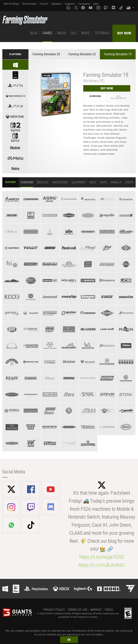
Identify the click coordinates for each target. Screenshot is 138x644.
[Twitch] (106, 8)
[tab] (12, 199)
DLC (74, 33)
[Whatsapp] (69, 8)
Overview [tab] (95, 96)
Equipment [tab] (79, 182)
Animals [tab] (116, 182)
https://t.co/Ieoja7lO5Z (102, 557)
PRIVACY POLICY (54, 610)
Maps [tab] (103, 182)
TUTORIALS (102, 33)
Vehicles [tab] (43, 182)
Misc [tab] (93, 182)
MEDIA (61, 33)
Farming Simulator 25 (46, 54)
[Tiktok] (121, 8)
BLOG (34, 33)
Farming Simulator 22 (82, 54)
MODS (85, 33)
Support (70, 4)
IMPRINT (96, 610)
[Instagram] (99, 8)
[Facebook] (83, 8)
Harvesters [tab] (60, 182)
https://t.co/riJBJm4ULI (102, 565)
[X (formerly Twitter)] (76, 8)
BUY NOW (124, 33)
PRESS (109, 610)
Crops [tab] (129, 182)
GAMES (47, 33)
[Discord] (114, 8)
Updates (56, 4)
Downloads (29, 4)
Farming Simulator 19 (118, 54)
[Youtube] (91, 8)
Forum (44, 4)
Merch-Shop (11, 4)
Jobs (96, 4)
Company (84, 4)
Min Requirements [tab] (118, 97)
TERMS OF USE (78, 610)
